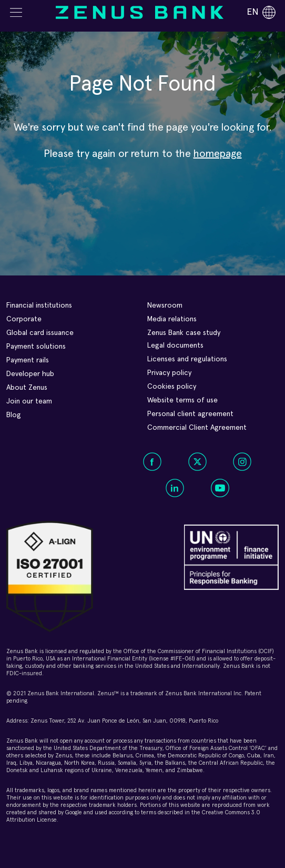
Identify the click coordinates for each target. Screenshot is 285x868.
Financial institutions (39, 305)
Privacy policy (169, 373)
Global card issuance (40, 333)
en (261, 12)
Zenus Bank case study (184, 333)
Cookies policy (172, 387)
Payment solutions (36, 347)
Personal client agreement (190, 414)
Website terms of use (182, 400)
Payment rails (28, 360)
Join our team (29, 401)
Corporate (24, 319)
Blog (14, 415)
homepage (218, 154)
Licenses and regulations (187, 359)
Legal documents (175, 346)
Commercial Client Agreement (197, 428)
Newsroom (165, 305)
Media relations (172, 319)
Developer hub (30, 374)
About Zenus (27, 388)
